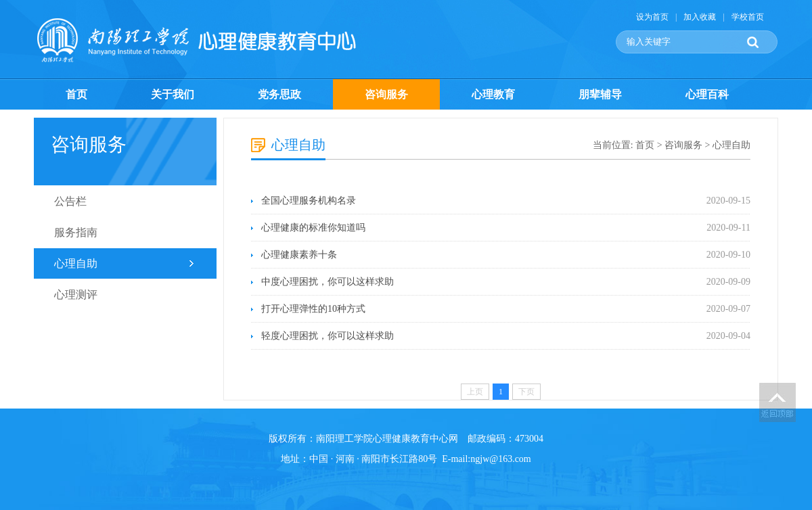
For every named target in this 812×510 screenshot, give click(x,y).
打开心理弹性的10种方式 (313, 309)
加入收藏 (700, 17)
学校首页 (748, 17)
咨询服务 (386, 94)
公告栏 (70, 201)
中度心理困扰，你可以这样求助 (328, 282)
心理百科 (707, 94)
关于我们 (173, 94)
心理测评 (76, 295)
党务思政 (279, 94)
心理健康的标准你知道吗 (313, 228)
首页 (76, 94)
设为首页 (652, 17)
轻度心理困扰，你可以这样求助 (328, 336)
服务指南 (76, 232)
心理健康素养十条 (299, 255)
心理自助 (76, 263)
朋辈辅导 (600, 94)
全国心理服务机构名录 (309, 201)
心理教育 (493, 94)
